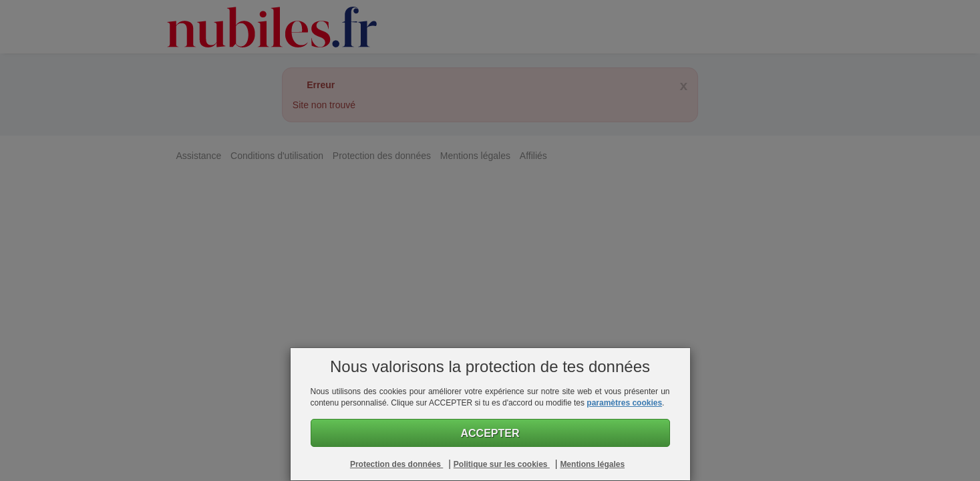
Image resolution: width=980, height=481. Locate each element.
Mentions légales (592, 464)
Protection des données (396, 464)
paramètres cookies (624, 403)
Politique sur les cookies (502, 464)
